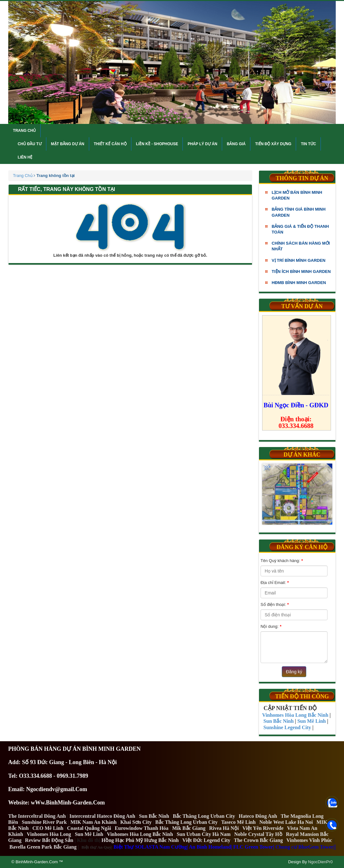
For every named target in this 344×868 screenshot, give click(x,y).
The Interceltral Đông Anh (37, 816)
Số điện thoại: (275, 605)
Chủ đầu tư (30, 144)
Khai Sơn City (136, 822)
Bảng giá (236, 144)
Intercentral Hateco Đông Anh (102, 816)
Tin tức (308, 144)
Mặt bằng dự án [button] (68, 144)
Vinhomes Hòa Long (49, 834)
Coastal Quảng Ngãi (89, 828)
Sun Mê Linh (89, 834)
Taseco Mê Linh (238, 822)
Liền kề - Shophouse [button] (157, 144)
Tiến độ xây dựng (273, 144)
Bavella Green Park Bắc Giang (43, 847)
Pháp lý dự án (202, 144)
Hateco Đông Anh (258, 816)
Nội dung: (271, 627)
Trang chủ (24, 131)
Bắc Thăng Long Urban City (204, 816)
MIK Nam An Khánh (93, 822)
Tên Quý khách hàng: (282, 561)
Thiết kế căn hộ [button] (110, 144)
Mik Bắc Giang (189, 828)
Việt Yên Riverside (263, 828)
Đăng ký (294, 672)
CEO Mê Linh (48, 828)
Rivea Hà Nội (224, 828)
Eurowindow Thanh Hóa (142, 828)
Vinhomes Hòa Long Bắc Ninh (140, 834)
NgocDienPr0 (320, 862)
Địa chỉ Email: (275, 583)
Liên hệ (25, 157)
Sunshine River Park (44, 822)
